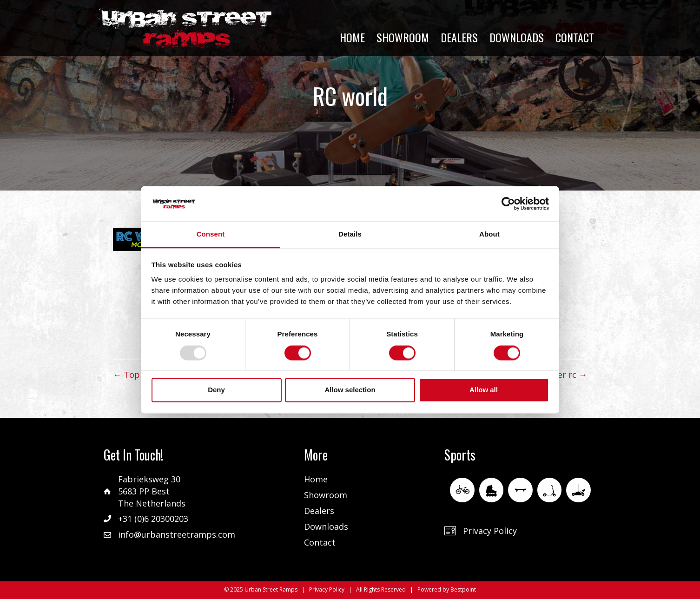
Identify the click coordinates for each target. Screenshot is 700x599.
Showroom (326, 495)
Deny (216, 390)
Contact (320, 542)
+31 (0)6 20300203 (153, 519)
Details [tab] (350, 234)
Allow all (484, 390)
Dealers (319, 511)
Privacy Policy (490, 531)
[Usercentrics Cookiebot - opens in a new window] (508, 204)
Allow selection (350, 390)
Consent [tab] (211, 234)
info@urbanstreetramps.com (177, 534)
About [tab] (489, 234)
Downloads (326, 527)
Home (316, 479)
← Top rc (132, 375)
